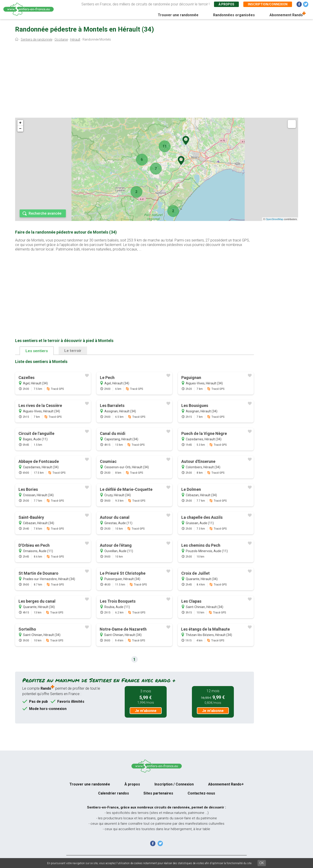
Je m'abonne (146, 711)
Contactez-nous (201, 793)
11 (165, 146)
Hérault (75, 39)
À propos (226, 4)
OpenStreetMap (274, 219)
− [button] (20, 129)
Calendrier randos (114, 793)
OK (262, 863)
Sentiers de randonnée (37, 39)
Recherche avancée (45, 213)
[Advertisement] (156, 81)
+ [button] (20, 123)
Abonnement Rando (286, 15)
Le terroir (73, 351)
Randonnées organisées (234, 15)
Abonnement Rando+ (226, 784)
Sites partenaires (158, 793)
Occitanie (61, 39)
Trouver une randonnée (178, 15)
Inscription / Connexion (174, 784)
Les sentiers (37, 351)
